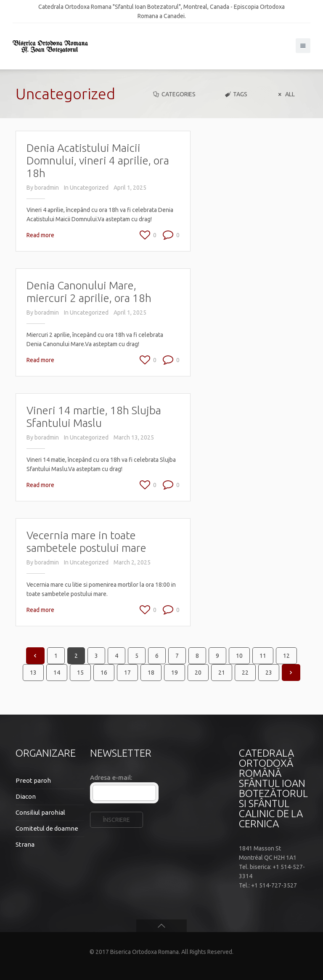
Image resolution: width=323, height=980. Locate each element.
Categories (174, 94)
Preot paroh (33, 780)
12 (286, 656)
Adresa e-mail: (111, 777)
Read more (40, 235)
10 (239, 656)
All (285, 94)
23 (269, 673)
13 (33, 673)
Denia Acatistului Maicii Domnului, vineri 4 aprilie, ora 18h (98, 160)
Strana (25, 844)
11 (263, 656)
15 (80, 673)
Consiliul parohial (40, 812)
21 (222, 673)
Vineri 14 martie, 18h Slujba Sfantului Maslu (94, 417)
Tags (236, 94)
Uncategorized (89, 188)
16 (104, 673)
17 (127, 673)
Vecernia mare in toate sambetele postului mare (86, 542)
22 (245, 673)
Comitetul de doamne (47, 828)
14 (57, 673)
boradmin (47, 188)
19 (175, 673)
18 (151, 673)
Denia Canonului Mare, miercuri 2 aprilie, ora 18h (89, 292)
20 (198, 673)
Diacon (26, 796)
